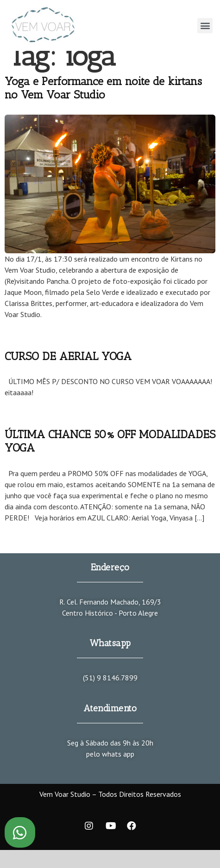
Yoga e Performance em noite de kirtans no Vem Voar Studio (103, 88)
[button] (205, 26)
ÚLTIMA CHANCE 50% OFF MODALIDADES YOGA (110, 441)
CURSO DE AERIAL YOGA (68, 356)
